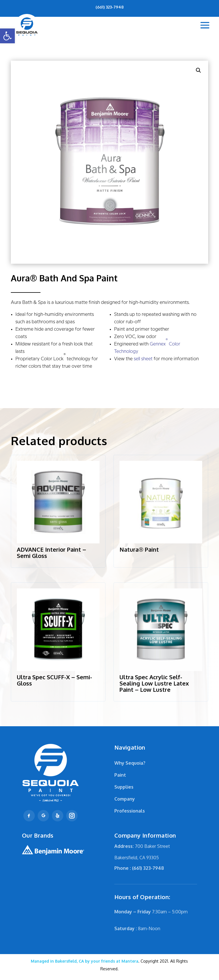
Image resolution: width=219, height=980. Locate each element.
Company (125, 799)
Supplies (124, 787)
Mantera (85, 961)
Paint (120, 775)
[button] (7, 36)
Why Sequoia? (130, 763)
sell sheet (143, 359)
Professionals (130, 811)
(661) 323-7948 (110, 7)
